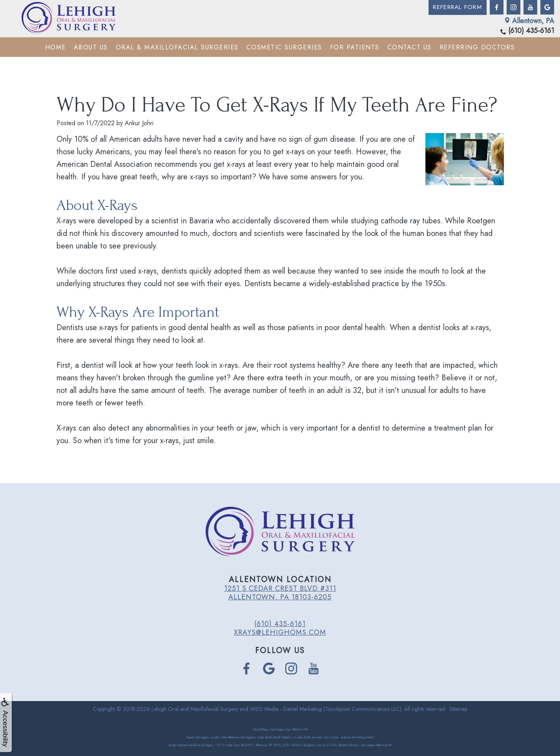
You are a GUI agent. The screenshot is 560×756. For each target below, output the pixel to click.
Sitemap (458, 709)
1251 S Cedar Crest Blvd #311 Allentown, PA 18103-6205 (280, 593)
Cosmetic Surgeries (284, 47)
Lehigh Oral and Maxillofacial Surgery (195, 709)
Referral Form (456, 7)
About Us (91, 47)
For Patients (355, 47)
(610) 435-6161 (527, 31)
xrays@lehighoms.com (280, 632)
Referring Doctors (477, 47)
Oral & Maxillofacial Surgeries (177, 47)
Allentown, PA (529, 20)
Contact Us (410, 47)
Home (56, 47)
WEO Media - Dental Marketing (286, 709)
